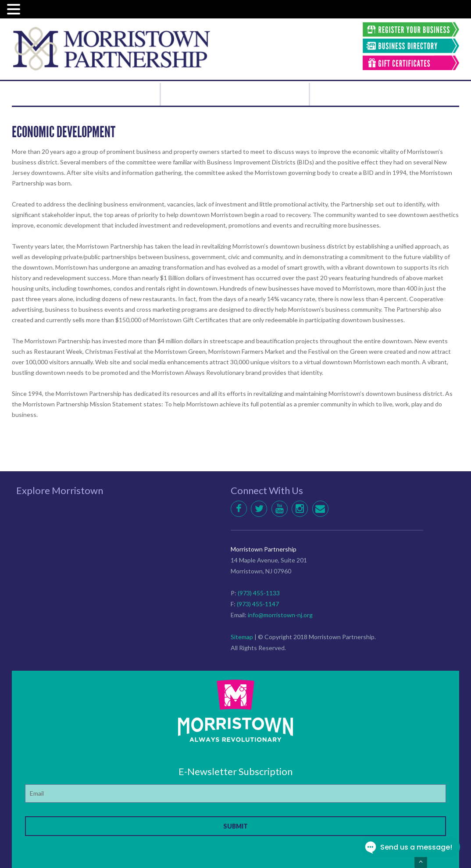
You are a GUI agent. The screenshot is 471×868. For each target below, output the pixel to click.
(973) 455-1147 (258, 604)
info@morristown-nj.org (280, 615)
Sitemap (242, 637)
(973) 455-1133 (259, 593)
